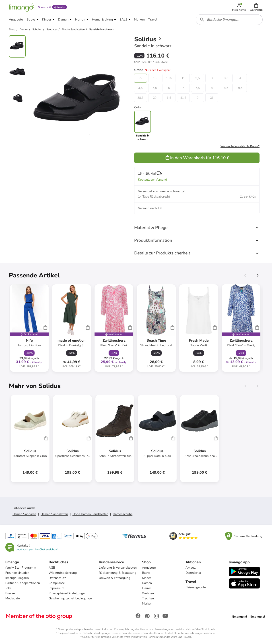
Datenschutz (57, 578)
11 (183, 78)
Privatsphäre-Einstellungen (67, 593)
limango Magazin (17, 578)
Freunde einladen (17, 573)
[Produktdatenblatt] (29, 328)
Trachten (148, 598)
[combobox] (229, 20)
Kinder (146, 578)
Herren (147, 588)
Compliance (57, 583)
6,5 (169, 98)
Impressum (56, 588)
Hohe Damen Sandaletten (90, 514)
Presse (10, 593)
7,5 (197, 88)
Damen (147, 583)
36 (212, 98)
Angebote (149, 568)
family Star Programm (21, 568)
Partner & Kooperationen (23, 583)
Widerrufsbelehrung (63, 573)
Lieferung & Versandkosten (118, 568)
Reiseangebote (196, 587)
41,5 (183, 98)
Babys (146, 573)
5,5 (155, 88)
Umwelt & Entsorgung (114, 578)
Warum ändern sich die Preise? (240, 146)
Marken (147, 604)
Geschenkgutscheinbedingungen (71, 598)
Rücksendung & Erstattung (117, 573)
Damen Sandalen (24, 514)
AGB (52, 568)
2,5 (197, 78)
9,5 (240, 88)
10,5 (169, 78)
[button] (256, 7)
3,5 (226, 78)
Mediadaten (13, 598)
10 (155, 78)
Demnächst (193, 573)
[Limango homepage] (22, 7)
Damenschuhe (123, 514)
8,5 (226, 88)
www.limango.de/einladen (201, 633)
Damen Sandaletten (54, 514)
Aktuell (191, 568)
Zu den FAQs (248, 197)
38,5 (140, 98)
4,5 (140, 88)
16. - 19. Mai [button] (147, 174)
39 (155, 98)
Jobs (8, 588)
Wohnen (148, 593)
